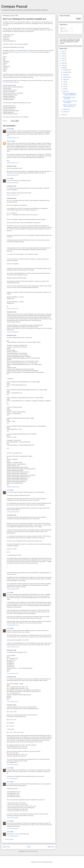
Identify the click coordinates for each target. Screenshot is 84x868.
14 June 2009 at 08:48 (12, 779)
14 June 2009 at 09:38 (12, 836)
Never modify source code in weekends (70, 102)
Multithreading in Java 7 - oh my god (70, 98)
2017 (63, 51)
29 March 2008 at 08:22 (13, 183)
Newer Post (6, 847)
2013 (63, 58)
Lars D (8, 178)
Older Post (51, 847)
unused (9, 129)
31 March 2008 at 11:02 (13, 647)
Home (29, 847)
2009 (63, 65)
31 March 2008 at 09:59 (13, 589)
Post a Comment (9, 839)
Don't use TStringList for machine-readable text (69, 94)
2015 (63, 56)
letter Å (15, 50)
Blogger (51, 862)
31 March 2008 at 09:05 (13, 487)
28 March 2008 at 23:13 (13, 163)
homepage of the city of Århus (21, 52)
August (65, 79)
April (64, 89)
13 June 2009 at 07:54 (12, 673)
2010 (63, 63)
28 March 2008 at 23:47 (13, 175)
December (66, 70)
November (66, 72)
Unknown (9, 141)
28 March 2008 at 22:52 (13, 138)
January (65, 112)
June (64, 84)
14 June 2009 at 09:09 (12, 818)
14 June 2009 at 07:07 (12, 765)
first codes (14, 82)
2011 (63, 61)
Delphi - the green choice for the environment (70, 106)
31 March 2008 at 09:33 (13, 512)
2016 (63, 54)
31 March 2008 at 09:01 (13, 332)
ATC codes (6, 82)
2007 (63, 115)
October (65, 75)
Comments (64, 31)
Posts (63, 28)
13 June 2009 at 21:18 (12, 702)
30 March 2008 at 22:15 (13, 309)
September (66, 77)
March (65, 91)
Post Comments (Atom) (32, 851)
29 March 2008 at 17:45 (13, 195)
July (64, 82)
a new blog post (17, 834)
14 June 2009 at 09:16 (12, 828)
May (64, 86)
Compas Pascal (14, 6)
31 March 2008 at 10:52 (13, 625)
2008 (63, 68)
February (66, 109)
